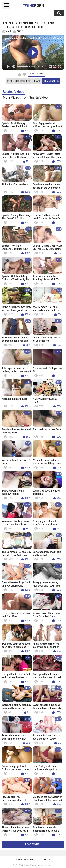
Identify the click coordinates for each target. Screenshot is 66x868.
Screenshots (23, 81)
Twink (33, 5)
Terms (46, 859)
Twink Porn (29, 865)
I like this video (20, 75)
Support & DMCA (26, 859)
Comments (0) (51, 81)
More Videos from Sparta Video (25, 97)
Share (37, 81)
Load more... (33, 844)
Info (10, 81)
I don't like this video (24, 75)
